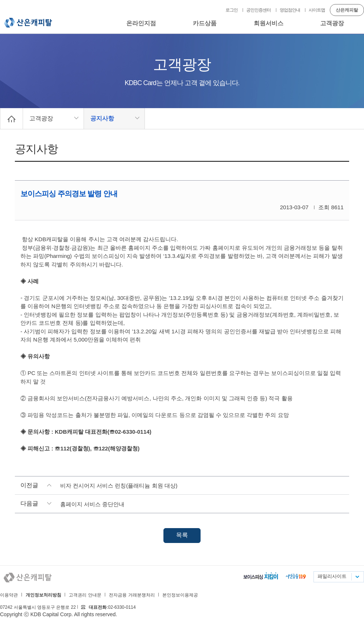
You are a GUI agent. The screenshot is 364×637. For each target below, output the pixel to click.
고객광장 (332, 23)
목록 (182, 535)
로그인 (232, 10)
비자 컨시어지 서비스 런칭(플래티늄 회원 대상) (119, 486)
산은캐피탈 (28, 23)
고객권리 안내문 (85, 595)
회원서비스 (269, 23)
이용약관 (9, 595)
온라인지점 (141, 23)
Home (12, 119)
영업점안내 (290, 10)
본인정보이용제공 (180, 595)
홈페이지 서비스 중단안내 (92, 504)
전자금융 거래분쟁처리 (132, 595)
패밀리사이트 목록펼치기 (357, 577)
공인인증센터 (259, 10)
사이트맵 (317, 10)
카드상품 (205, 23)
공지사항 (102, 118)
